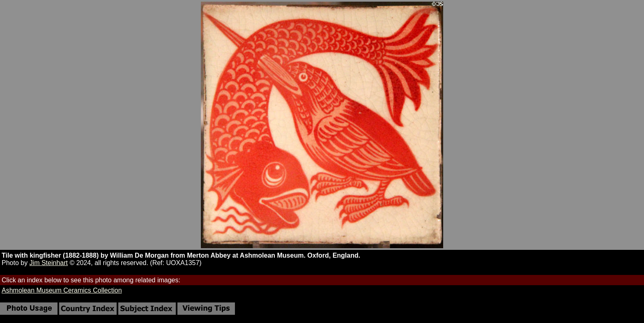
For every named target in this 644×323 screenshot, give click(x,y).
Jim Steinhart (49, 263)
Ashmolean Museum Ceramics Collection (62, 290)
